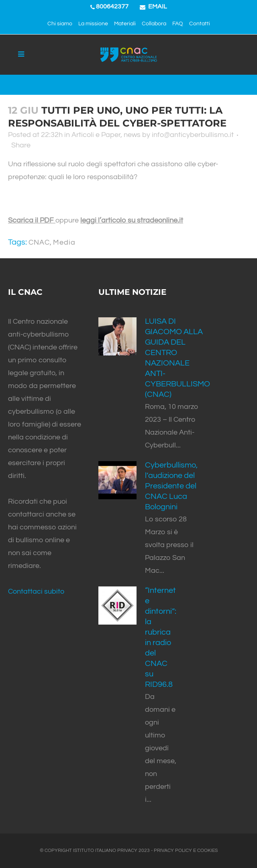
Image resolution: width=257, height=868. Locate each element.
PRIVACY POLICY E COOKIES (186, 851)
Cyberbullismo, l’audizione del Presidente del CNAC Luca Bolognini (171, 486)
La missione (93, 24)
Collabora (154, 24)
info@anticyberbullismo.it (193, 135)
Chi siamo (60, 24)
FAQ (178, 24)
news (132, 135)
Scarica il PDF (32, 220)
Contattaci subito (36, 591)
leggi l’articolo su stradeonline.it (132, 220)
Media (64, 242)
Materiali (125, 24)
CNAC (39, 242)
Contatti (200, 24)
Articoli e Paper (96, 135)
